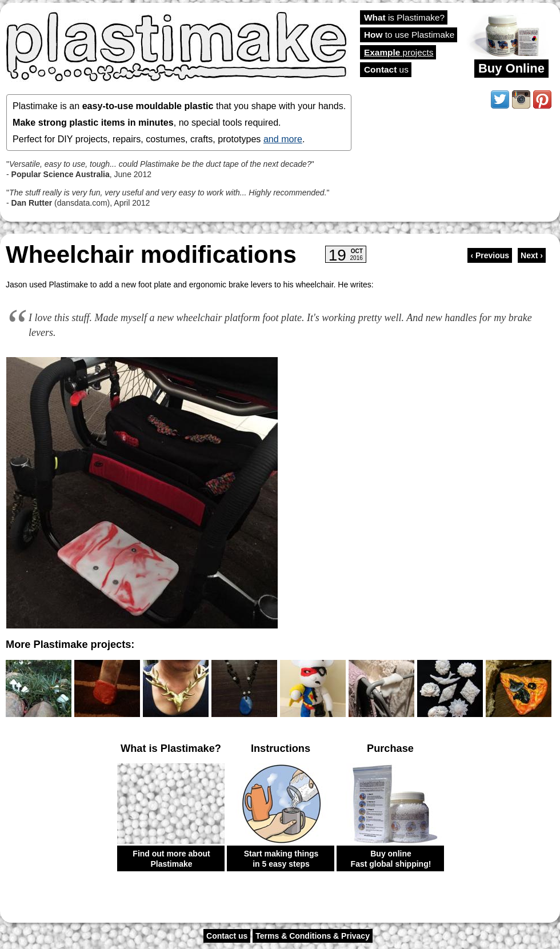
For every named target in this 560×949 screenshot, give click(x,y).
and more (283, 139)
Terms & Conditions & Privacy (313, 936)
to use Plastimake (409, 35)
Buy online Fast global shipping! (391, 859)
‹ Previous (490, 255)
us (386, 69)
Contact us (227, 936)
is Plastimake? (404, 17)
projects (399, 52)
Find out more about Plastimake (171, 859)
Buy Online (511, 68)
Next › (532, 255)
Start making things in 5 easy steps (281, 859)
